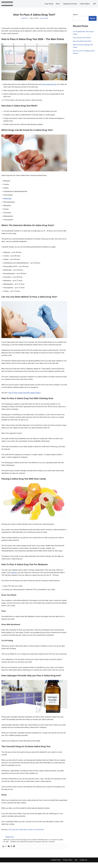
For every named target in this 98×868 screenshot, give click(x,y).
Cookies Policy (56, 866)
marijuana (14, 575)
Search (75, 15)
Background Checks (70, 4)
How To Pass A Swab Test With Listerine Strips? (25, 394)
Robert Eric (25, 18)
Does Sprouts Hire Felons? (82, 38)
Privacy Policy (68, 866)
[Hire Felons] (7, 4)
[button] (60, 4)
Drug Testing (49, 4)
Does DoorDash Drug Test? (82, 41)
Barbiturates (7, 199)
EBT (95, 4)
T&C (76, 866)
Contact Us (84, 866)
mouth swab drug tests (49, 85)
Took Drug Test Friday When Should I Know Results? (26, 835)
